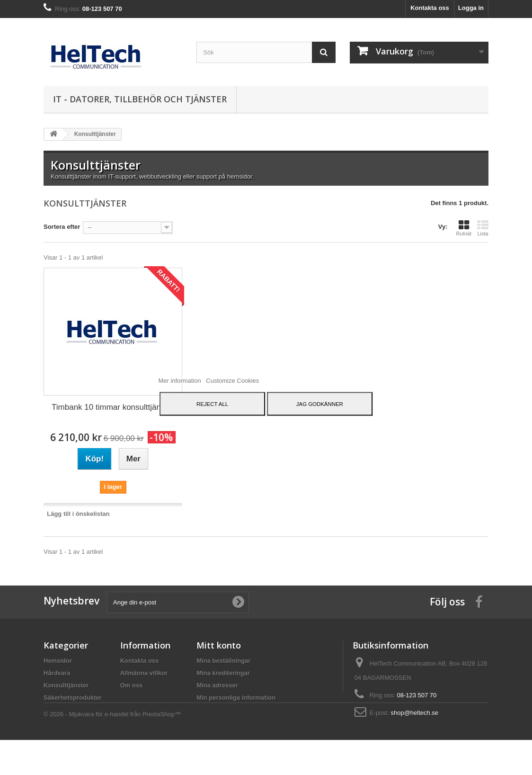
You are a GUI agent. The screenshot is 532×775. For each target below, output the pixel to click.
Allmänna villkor (144, 673)
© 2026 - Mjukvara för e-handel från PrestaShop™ (112, 749)
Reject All (212, 404)
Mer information (180, 381)
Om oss (132, 685)
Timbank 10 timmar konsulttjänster (113, 407)
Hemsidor (58, 661)
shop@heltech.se (414, 713)
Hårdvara (57, 673)
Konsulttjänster (66, 685)
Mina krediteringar (223, 673)
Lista (483, 228)
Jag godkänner (320, 404)
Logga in (471, 8)
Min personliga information (236, 698)
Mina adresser (217, 685)
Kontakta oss (430, 8)
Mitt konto (219, 645)
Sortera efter (62, 227)
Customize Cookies (232, 381)
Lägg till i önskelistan (78, 514)
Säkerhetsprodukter (73, 698)
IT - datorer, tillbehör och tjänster (140, 99)
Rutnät (464, 228)
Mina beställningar (223, 661)
